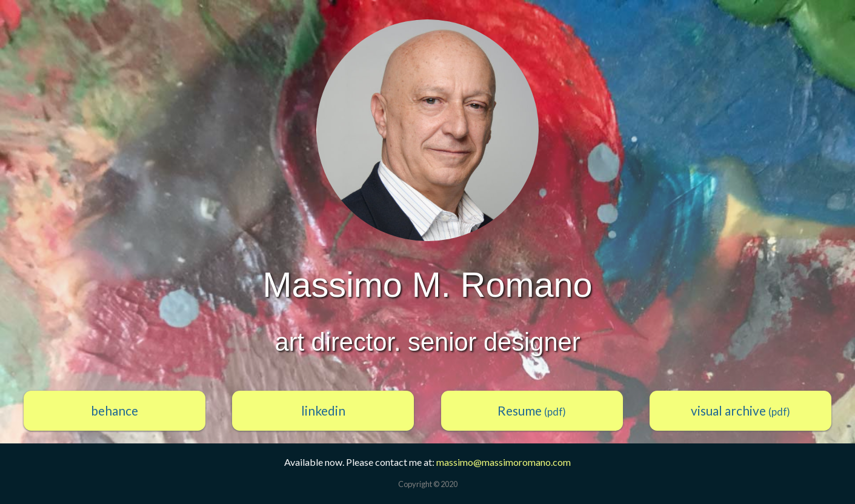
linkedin (323, 410)
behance (115, 410)
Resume (532, 410)
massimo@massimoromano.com (504, 462)
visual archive (740, 410)
